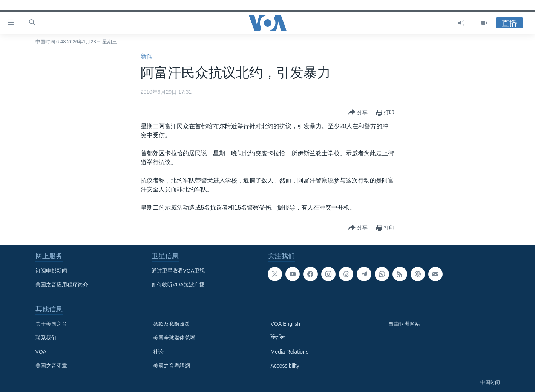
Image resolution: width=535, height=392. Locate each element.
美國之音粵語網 (172, 366)
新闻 (147, 56)
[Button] (358, 113)
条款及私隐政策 (172, 324)
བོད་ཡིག (278, 338)
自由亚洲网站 (404, 324)
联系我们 (46, 338)
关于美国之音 (51, 324)
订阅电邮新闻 (51, 271)
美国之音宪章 (51, 366)
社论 (158, 352)
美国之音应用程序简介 (62, 285)
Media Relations (290, 352)
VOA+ (43, 352)
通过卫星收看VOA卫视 (178, 271)
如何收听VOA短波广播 (178, 285)
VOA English (286, 324)
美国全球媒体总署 (174, 338)
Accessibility (285, 366)
